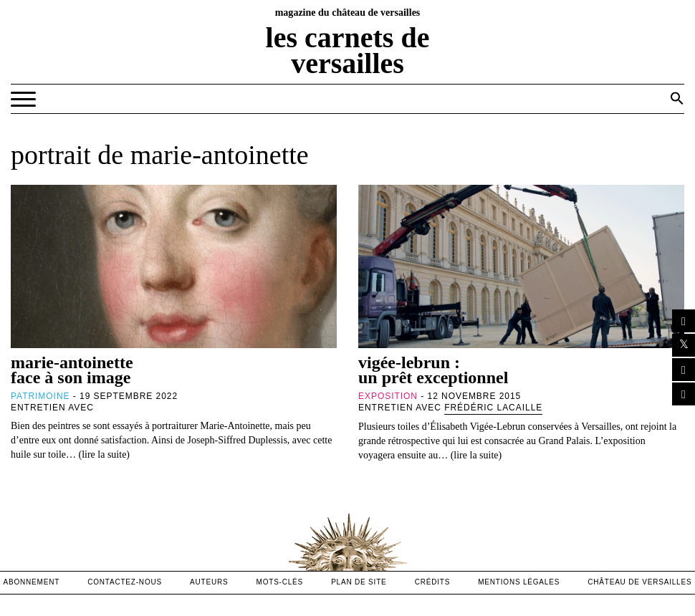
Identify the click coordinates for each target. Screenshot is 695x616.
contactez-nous (125, 582)
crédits (433, 582)
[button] (677, 98)
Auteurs (209, 582)
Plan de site (359, 582)
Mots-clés (280, 582)
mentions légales (519, 582)
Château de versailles (639, 582)
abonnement (32, 582)
